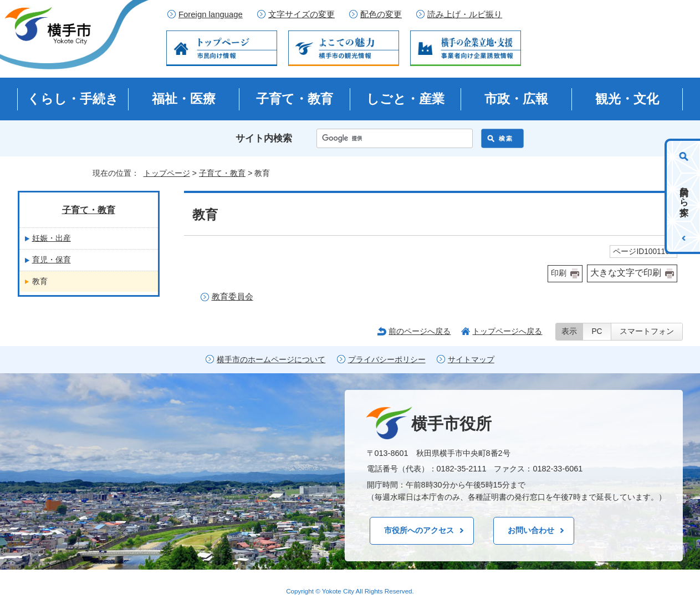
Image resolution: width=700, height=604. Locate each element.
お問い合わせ (531, 530)
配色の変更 (381, 14)
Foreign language (211, 14)
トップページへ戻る (507, 331)
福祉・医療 (184, 99)
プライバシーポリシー (387, 360)
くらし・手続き (73, 99)
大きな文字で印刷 (626, 273)
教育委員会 (233, 296)
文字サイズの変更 (302, 14)
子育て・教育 (295, 99)
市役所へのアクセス (419, 530)
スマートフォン (647, 331)
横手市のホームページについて (271, 360)
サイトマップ (471, 360)
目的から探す (684, 196)
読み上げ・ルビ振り (465, 14)
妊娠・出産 (52, 238)
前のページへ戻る (420, 331)
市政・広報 (516, 99)
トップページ (167, 173)
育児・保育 (52, 260)
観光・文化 (627, 99)
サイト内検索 (264, 138)
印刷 (559, 273)
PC (597, 331)
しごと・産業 (405, 99)
